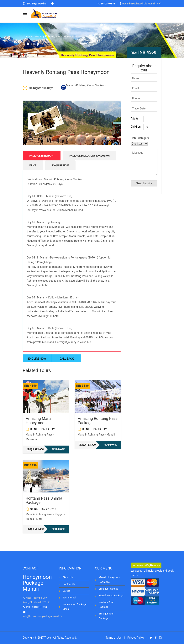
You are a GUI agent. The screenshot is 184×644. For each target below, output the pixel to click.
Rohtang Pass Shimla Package (44, 500)
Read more (58, 449)
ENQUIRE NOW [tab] (60, 165)
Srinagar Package (109, 589)
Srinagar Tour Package (106, 616)
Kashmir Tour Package (106, 605)
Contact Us (69, 584)
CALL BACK (67, 359)
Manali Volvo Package (111, 595)
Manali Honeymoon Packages (110, 580)
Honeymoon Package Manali (74, 607)
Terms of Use (114, 638)
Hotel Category (140, 138)
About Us (68, 577)
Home (26, 36)
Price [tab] (33, 165)
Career (66, 591)
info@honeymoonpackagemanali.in (42, 616)
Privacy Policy (136, 638)
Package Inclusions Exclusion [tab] (89, 156)
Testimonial (69, 598)
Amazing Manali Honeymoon (40, 421)
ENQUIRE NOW (37, 359)
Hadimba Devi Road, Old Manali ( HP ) (142, 4)
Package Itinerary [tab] (42, 156)
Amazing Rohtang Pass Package (98, 421)
